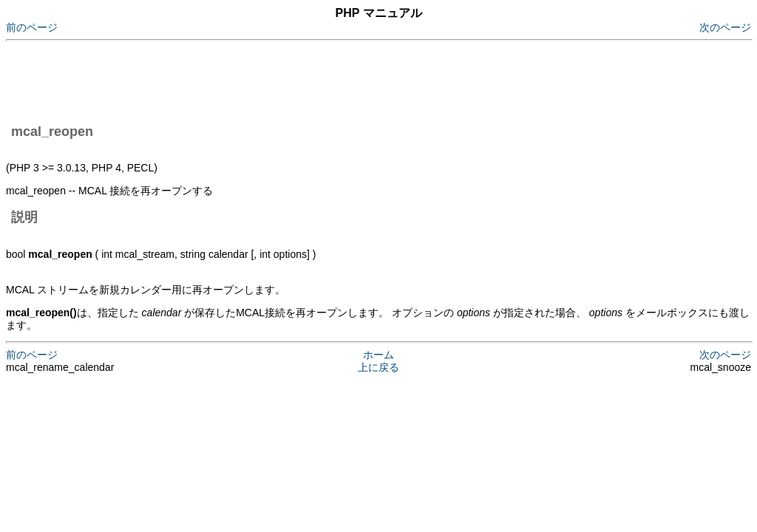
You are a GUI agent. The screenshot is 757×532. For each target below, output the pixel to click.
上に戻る (378, 367)
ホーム (378, 355)
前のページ (32, 27)
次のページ (725, 27)
